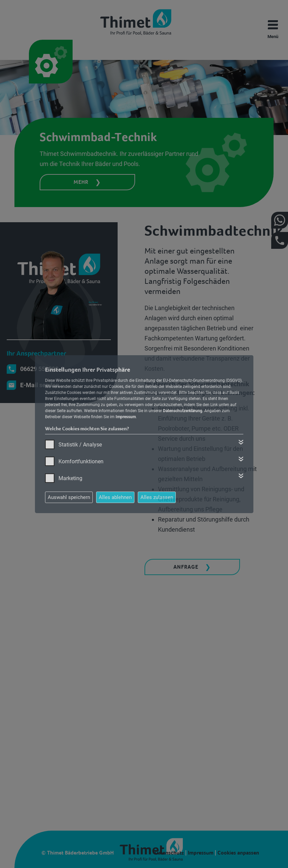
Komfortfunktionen (81, 461)
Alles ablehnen (115, 497)
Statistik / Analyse (80, 445)
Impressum (126, 417)
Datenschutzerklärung (183, 411)
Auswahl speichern (69, 497)
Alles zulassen (157, 497)
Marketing (70, 478)
